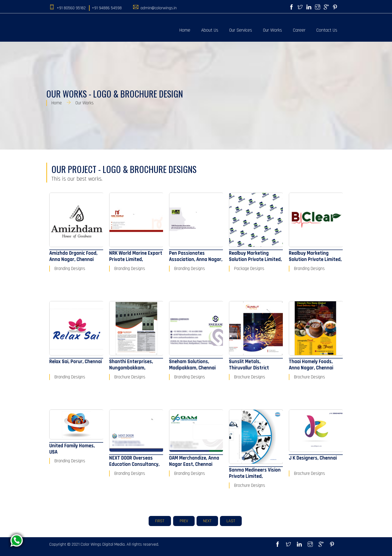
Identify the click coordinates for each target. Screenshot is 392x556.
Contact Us (327, 30)
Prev (184, 521)
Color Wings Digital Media (103, 544)
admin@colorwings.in (159, 8)
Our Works (272, 30)
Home (185, 30)
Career (299, 30)
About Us (210, 30)
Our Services (241, 30)
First (160, 521)
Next (207, 521)
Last (231, 521)
